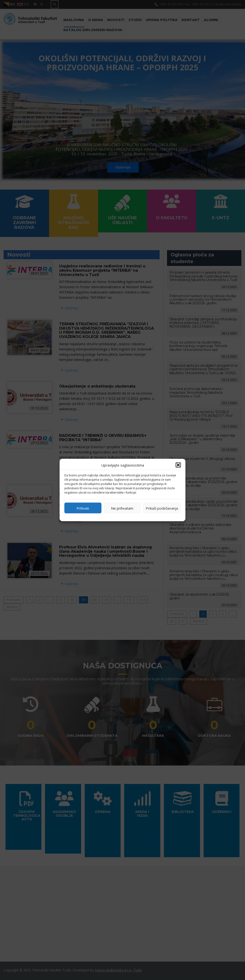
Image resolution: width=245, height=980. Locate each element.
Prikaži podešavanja (162, 508)
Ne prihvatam (122, 508)
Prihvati (83, 508)
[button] (178, 465)
